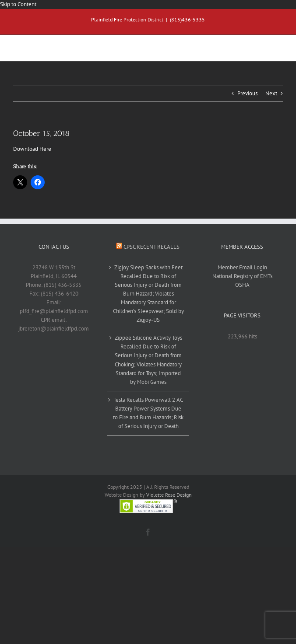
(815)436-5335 (187, 19)
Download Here (32, 149)
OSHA (242, 285)
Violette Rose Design (169, 495)
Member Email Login (242, 267)
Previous (247, 93)
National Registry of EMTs (242, 276)
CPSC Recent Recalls (152, 247)
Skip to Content (18, 4)
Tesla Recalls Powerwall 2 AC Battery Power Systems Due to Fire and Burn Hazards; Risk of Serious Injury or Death (148, 413)
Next (271, 93)
